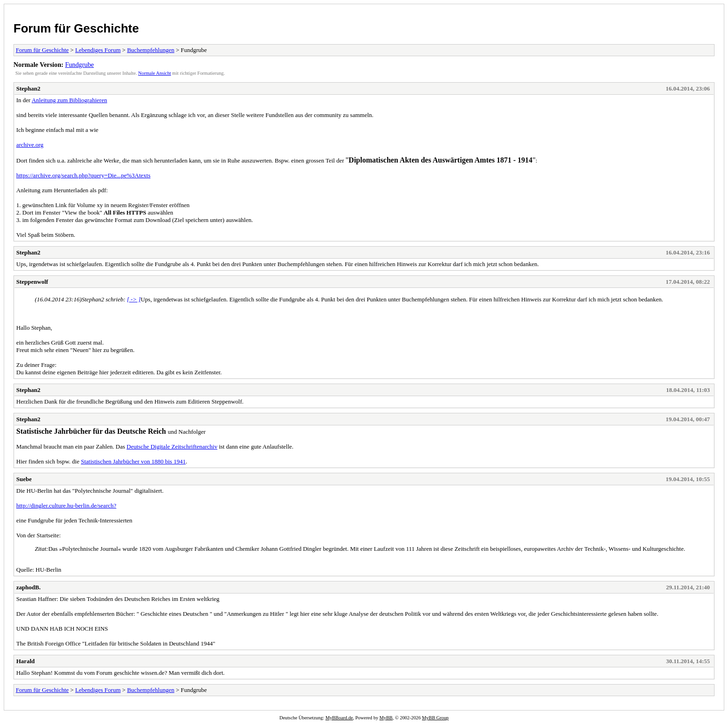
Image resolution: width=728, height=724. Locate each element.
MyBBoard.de (339, 718)
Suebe (24, 479)
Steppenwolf (32, 282)
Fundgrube (79, 65)
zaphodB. (28, 587)
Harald (26, 661)
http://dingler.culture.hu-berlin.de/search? (66, 505)
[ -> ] (134, 299)
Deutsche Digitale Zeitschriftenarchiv (172, 447)
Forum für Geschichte (76, 28)
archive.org (30, 145)
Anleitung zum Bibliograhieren (69, 100)
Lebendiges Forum (98, 50)
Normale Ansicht (155, 73)
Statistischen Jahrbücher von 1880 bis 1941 (133, 461)
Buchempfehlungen (151, 50)
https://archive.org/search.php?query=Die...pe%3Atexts (83, 175)
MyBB (386, 718)
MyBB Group (435, 718)
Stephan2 (28, 88)
